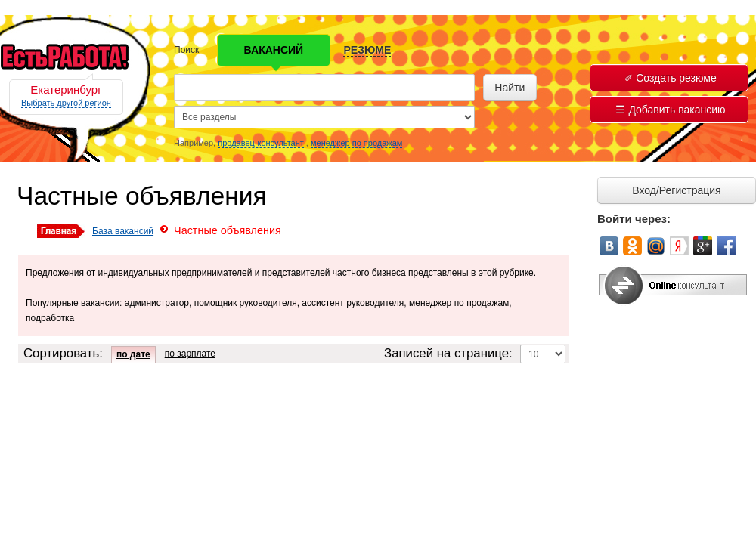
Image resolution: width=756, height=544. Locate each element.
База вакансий (123, 231)
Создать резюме (671, 78)
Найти (510, 88)
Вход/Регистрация (676, 190)
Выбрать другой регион (66, 103)
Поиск (186, 50)
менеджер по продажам (356, 143)
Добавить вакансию (670, 110)
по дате (133, 354)
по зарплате (190, 354)
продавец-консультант (261, 143)
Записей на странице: (448, 353)
